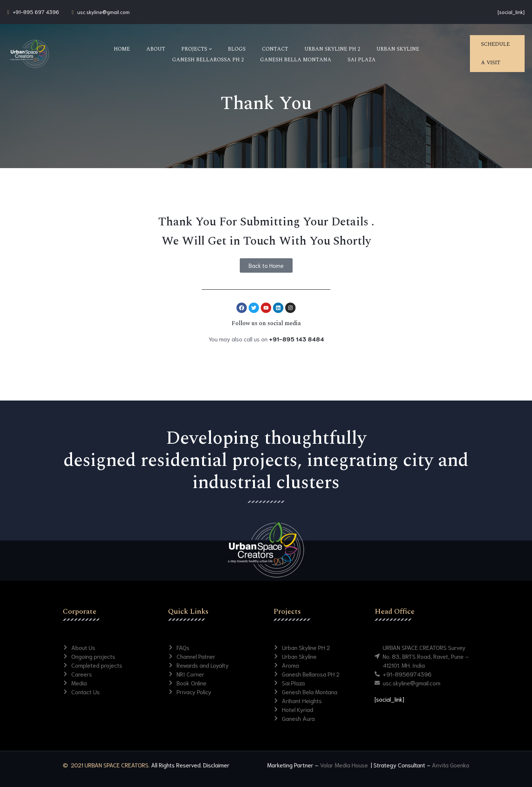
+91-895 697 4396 (36, 12)
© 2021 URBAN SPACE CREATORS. (106, 765)
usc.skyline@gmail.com (103, 12)
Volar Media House (345, 765)
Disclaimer (216, 765)
